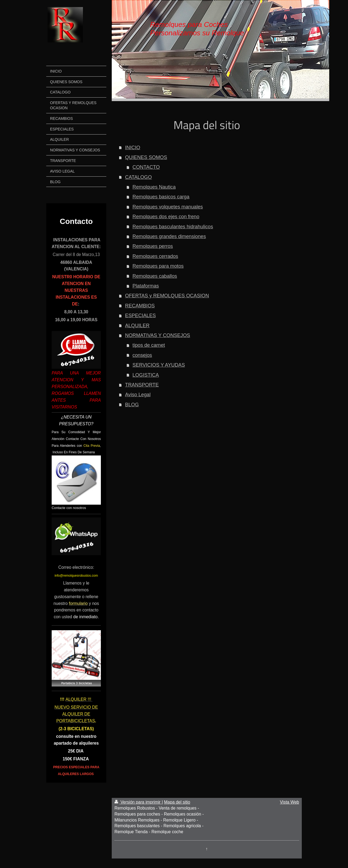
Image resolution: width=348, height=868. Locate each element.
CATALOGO (138, 177)
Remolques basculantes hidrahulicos (173, 227)
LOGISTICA (146, 375)
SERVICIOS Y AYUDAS (159, 365)
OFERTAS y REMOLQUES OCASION (167, 296)
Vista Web (290, 802)
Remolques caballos (155, 276)
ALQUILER (137, 326)
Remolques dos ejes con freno (166, 217)
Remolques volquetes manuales (168, 207)
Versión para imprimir (138, 802)
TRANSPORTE (142, 385)
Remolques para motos (158, 266)
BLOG (132, 405)
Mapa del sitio (177, 802)
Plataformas (146, 286)
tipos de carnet (149, 345)
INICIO (133, 148)
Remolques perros (153, 246)
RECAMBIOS (140, 306)
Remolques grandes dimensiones (169, 236)
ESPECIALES (140, 316)
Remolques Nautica (154, 187)
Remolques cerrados (155, 256)
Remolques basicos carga (161, 197)
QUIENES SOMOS (146, 157)
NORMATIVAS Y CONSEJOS (158, 335)
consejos (142, 355)
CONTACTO (146, 167)
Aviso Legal (138, 395)
